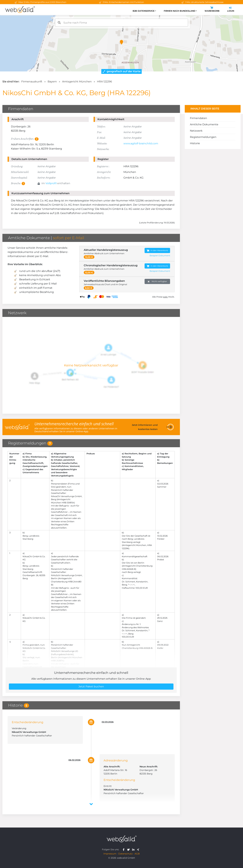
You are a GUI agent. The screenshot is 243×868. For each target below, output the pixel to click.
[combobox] (121, 23)
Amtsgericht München (77, 82)
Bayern (52, 82)
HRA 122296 (104, 82)
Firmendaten (198, 118)
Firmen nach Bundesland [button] (180, 11)
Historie (195, 143)
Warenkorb (212, 10)
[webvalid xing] (139, 849)
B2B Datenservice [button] (144, 11)
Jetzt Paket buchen (91, 686)
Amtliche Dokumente (204, 124)
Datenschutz (125, 854)
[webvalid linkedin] (134, 849)
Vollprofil (51, 183)
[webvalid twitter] (129, 849)
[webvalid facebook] (124, 849)
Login (231, 10)
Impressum (110, 854)
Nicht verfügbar (157, 282)
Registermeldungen (203, 137)
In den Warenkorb (157, 251)
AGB (137, 854)
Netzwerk (196, 131)
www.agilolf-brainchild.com (141, 143)
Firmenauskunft (32, 82)
